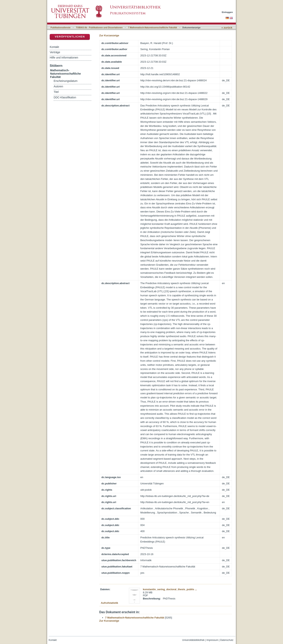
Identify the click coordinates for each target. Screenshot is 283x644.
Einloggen (227, 12)
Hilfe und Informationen (64, 58)
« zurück (227, 28)
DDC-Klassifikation (65, 97)
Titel (56, 92)
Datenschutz (227, 640)
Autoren (58, 86)
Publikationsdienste (61, 27)
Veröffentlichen (70, 37)
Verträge (55, 52)
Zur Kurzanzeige (109, 35)
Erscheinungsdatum (66, 81)
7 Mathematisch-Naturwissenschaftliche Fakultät (152, 27)
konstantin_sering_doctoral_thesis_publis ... (170, 589)
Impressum (212, 640)
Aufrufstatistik (109, 603)
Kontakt (54, 47)
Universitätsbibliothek (193, 640)
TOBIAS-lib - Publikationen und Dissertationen (99, 27)
